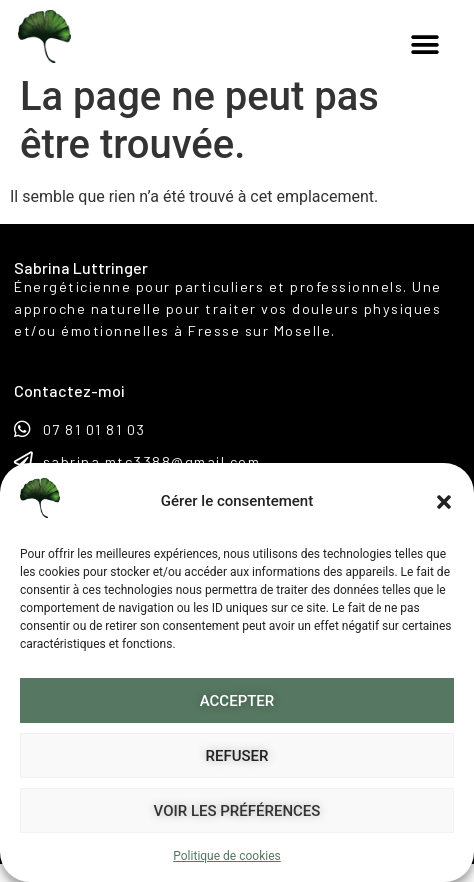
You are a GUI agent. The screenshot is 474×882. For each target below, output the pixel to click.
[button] (444, 502)
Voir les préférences (237, 811)
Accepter (237, 701)
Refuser (237, 756)
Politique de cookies (226, 856)
